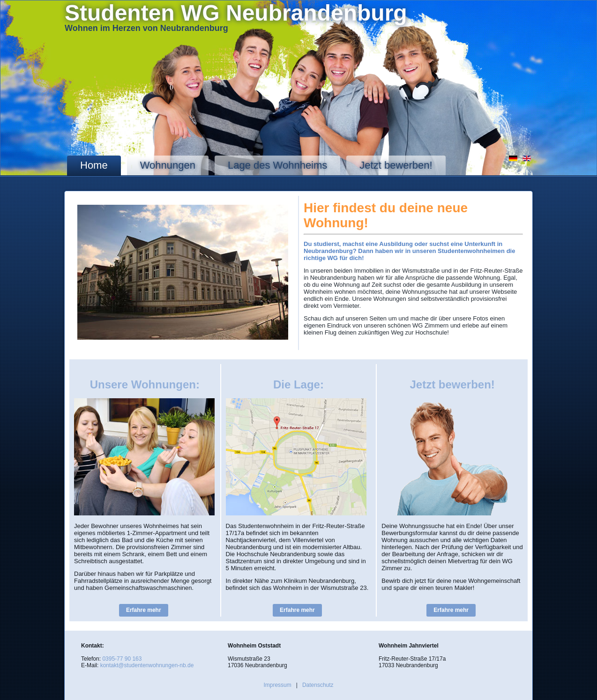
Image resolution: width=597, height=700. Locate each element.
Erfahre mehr (144, 610)
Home (94, 165)
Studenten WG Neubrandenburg (236, 13)
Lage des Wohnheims (277, 165)
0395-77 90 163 (122, 659)
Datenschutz (318, 685)
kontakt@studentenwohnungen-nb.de (147, 665)
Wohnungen (168, 165)
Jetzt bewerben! (396, 165)
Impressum (277, 685)
